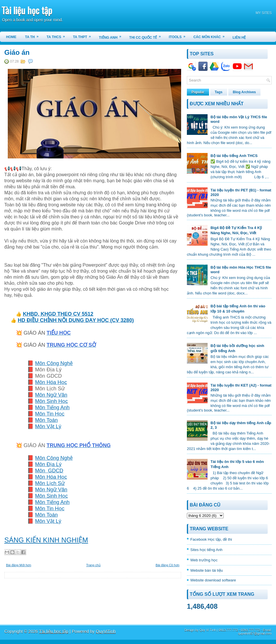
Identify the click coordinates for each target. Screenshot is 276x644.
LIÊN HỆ (239, 38)
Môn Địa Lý (48, 464)
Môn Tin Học (50, 414)
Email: (267, 630)
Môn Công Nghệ (54, 363)
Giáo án (17, 53)
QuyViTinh (106, 631)
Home (11, 37)
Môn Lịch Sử (50, 483)
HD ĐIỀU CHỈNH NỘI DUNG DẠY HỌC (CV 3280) (76, 320)
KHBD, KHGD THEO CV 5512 (58, 314)
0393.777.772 (250, 630)
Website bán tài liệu (207, 570)
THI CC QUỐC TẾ (147, 36)
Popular (198, 92)
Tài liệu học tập (27, 10)
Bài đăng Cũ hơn (167, 565)
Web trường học (204, 560)
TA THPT (84, 35)
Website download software (213, 580)
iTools (179, 35)
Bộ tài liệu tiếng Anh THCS (234, 156)
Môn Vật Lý (48, 426)
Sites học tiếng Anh (206, 550)
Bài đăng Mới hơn (19, 565)
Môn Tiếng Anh (52, 408)
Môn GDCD (49, 471)
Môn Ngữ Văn (51, 395)
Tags (219, 92)
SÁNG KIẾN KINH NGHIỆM (46, 540)
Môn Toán (46, 420)
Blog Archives (244, 92)
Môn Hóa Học (51, 382)
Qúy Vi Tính (208, 630)
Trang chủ (93, 565)
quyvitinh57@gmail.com (255, 633)
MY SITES (264, 13)
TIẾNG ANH (112, 36)
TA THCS (58, 35)
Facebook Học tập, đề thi (211, 539)
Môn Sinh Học (51, 401)
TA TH (34, 35)
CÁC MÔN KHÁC (211, 35)
